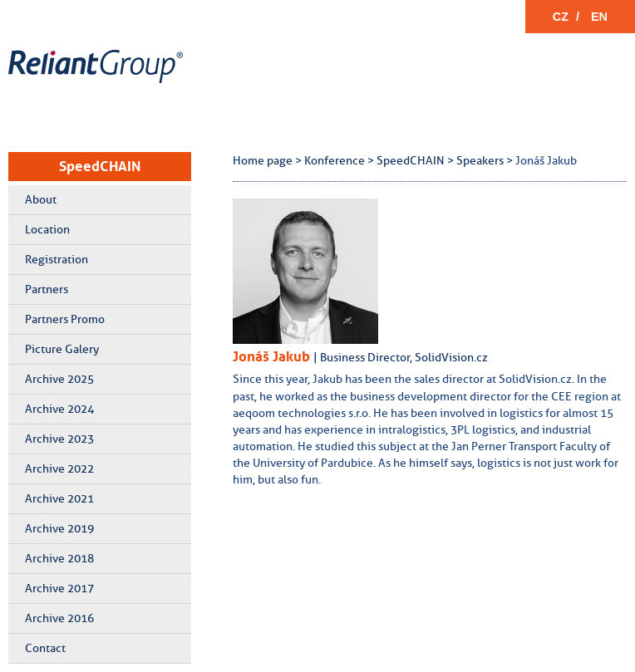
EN (599, 17)
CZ (561, 17)
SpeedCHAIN (100, 166)
